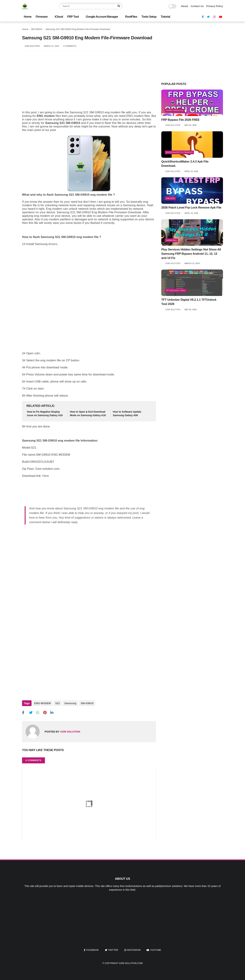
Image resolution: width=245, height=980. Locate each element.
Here (45, 476)
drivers (53, 244)
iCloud (59, 17)
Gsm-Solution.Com (131, 963)
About (184, 6)
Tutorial (165, 17)
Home (28, 17)
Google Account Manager (102, 17)
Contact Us (197, 6)
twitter (113, 950)
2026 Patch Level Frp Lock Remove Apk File (191, 208)
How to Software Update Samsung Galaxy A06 (127, 414)
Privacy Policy (215, 6)
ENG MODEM (42, 703)
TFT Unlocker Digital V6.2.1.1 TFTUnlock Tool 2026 (189, 302)
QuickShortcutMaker (179, 152)
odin (37, 353)
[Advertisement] (89, 82)
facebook (93, 950)
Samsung (70, 703)
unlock (170, 198)
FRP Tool (73, 17)
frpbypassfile (175, 111)
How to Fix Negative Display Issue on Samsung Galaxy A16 (45, 414)
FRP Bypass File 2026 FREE (180, 120)
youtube (156, 950)
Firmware (42, 17)
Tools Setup (149, 17)
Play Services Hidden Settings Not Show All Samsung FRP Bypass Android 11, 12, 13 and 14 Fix (191, 254)
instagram (134, 950)
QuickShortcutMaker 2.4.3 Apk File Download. (185, 164)
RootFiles (131, 17)
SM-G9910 (37, 29)
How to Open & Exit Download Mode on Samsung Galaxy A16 (88, 414)
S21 (58, 703)
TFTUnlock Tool (176, 290)
